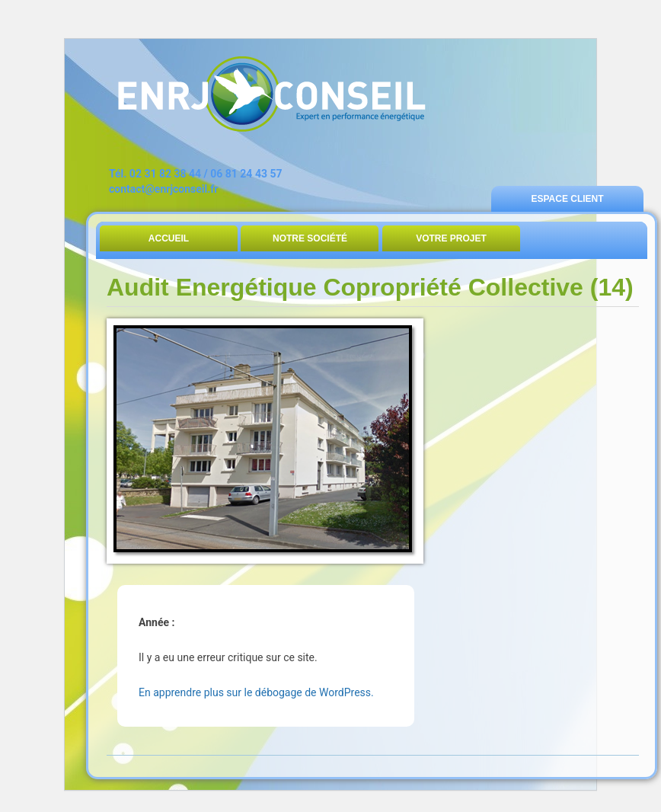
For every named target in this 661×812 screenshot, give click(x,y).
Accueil (169, 238)
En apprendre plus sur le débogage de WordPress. (256, 692)
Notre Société (310, 238)
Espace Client (567, 199)
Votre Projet (451, 238)
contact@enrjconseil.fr (163, 189)
